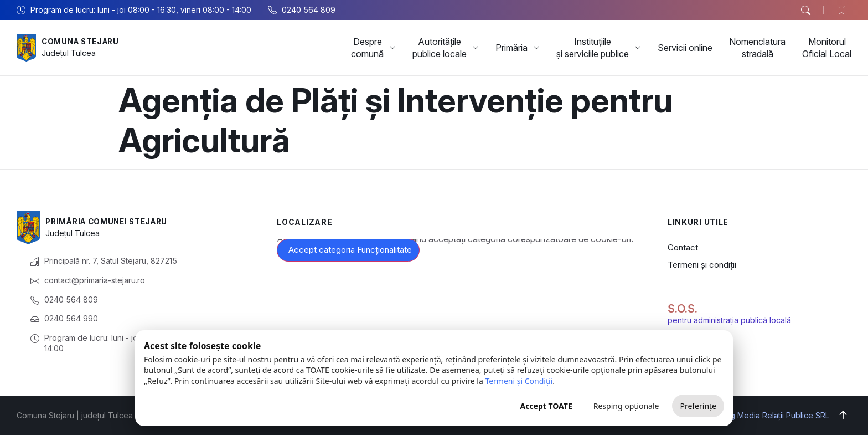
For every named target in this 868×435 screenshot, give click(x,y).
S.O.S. (683, 309)
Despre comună (373, 48)
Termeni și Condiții (519, 381)
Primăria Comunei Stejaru (110, 221)
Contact (683, 247)
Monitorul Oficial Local (827, 48)
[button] (805, 11)
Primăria (518, 48)
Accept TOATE (546, 406)
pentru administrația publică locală (729, 320)
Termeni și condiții (702, 265)
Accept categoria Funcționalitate (350, 250)
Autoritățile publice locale (446, 48)
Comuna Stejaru (83, 41)
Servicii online (685, 48)
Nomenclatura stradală (757, 48)
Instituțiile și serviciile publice (599, 48)
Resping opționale (626, 406)
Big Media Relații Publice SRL (776, 415)
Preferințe (698, 406)
